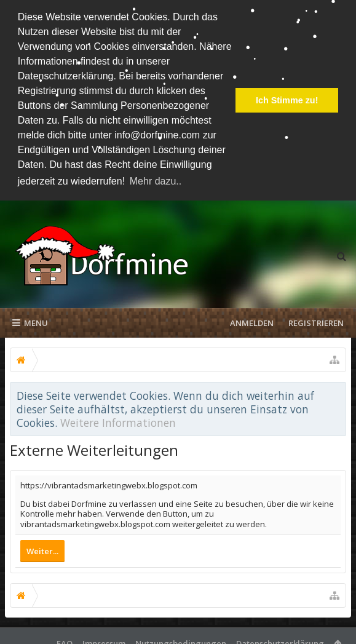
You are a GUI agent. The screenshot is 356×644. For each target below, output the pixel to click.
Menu (30, 320)
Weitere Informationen (118, 419)
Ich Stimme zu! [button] (287, 100)
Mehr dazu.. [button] (156, 181)
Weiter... (42, 547)
